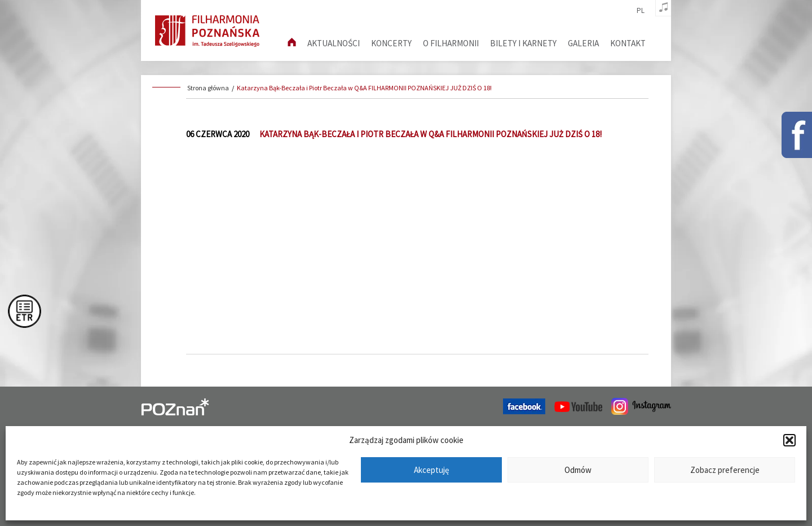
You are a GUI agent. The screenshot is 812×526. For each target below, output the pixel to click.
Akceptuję (431, 470)
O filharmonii (451, 43)
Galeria (583, 43)
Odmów (578, 470)
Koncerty (391, 43)
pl (641, 11)
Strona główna (208, 88)
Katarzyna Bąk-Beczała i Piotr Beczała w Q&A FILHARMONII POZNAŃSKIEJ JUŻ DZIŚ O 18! (364, 88)
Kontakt (628, 43)
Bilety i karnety (523, 43)
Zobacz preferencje (725, 470)
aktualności (334, 43)
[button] (789, 440)
